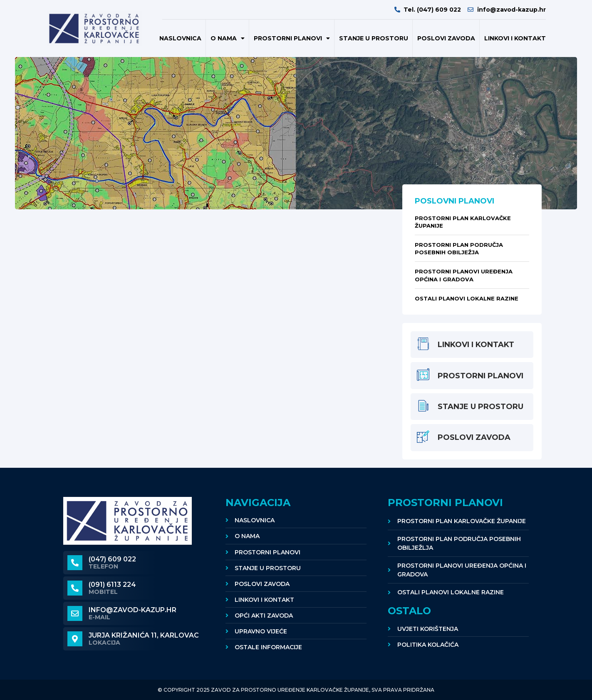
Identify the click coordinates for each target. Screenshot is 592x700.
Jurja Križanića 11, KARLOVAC (144, 635)
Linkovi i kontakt (515, 38)
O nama (228, 38)
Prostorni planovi (292, 38)
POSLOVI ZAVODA (446, 38)
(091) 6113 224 (112, 585)
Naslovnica (180, 38)
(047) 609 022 (112, 559)
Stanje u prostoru (374, 38)
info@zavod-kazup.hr (133, 610)
